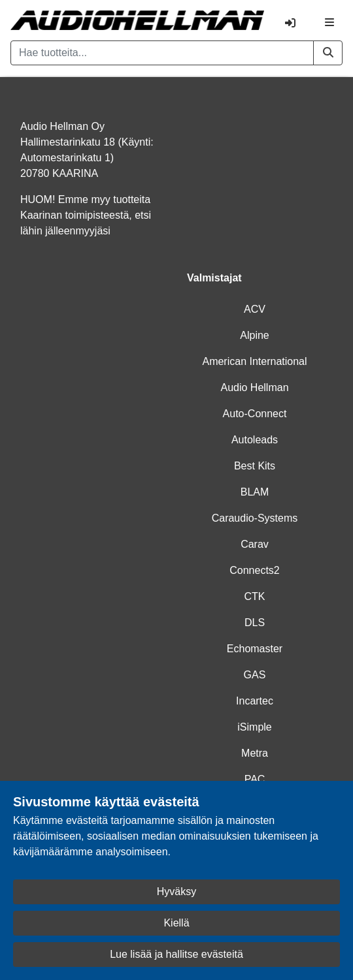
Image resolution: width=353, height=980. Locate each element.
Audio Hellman (254, 387)
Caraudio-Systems (255, 518)
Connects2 (255, 570)
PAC (255, 779)
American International (254, 361)
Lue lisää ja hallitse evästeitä (176, 954)
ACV (255, 309)
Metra (255, 753)
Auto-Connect (255, 414)
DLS (255, 623)
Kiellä (176, 923)
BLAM (255, 492)
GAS (255, 675)
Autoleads (255, 440)
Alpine (254, 335)
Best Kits (255, 466)
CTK (255, 596)
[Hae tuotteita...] (162, 53)
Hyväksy (176, 892)
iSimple (254, 727)
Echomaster (255, 649)
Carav (255, 544)
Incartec (255, 701)
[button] (328, 53)
